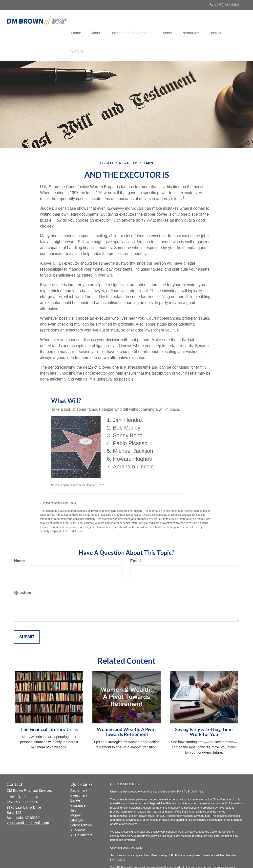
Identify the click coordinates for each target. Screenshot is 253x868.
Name (20, 543)
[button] (102, 26)
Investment (79, 777)
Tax (73, 792)
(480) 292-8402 (224, 5)
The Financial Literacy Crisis (49, 711)
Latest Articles (81, 807)
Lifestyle (77, 802)
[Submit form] (27, 619)
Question (23, 574)
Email (136, 543)
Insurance (78, 787)
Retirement (79, 772)
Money (76, 797)
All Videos (78, 812)
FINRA (114, 841)
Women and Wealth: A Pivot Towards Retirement (126, 714)
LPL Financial (177, 837)
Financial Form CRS (128, 766)
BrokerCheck (196, 773)
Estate (75, 782)
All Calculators (81, 817)
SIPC (122, 841)
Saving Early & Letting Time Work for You (204, 714)
